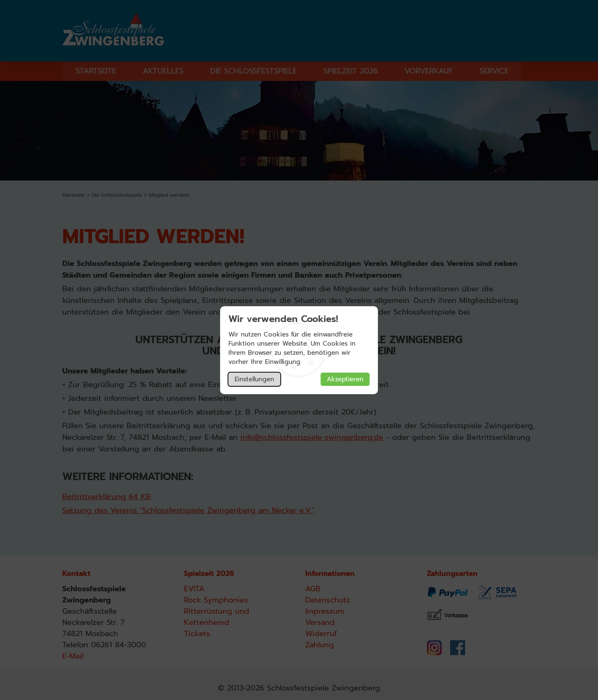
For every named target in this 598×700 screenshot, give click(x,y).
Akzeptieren (345, 379)
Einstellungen (254, 379)
